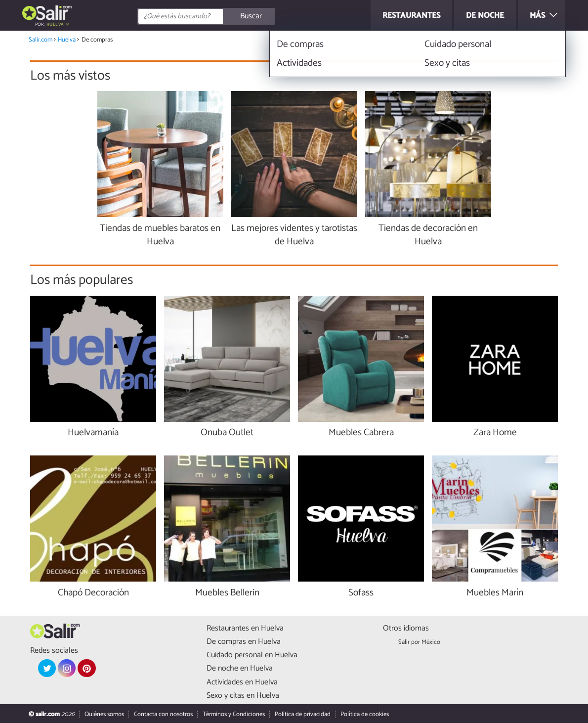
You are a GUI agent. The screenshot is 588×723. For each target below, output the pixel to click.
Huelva (55, 24)
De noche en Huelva (240, 668)
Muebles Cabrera (361, 433)
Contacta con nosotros (163, 714)
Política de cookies (365, 714)
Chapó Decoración (93, 593)
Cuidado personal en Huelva (252, 655)
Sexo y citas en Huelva (243, 696)
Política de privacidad (303, 714)
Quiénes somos (104, 714)
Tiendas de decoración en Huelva (428, 235)
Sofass (361, 593)
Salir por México (419, 642)
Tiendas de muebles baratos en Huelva (160, 235)
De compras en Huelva (244, 642)
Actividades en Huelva (242, 682)
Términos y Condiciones (234, 714)
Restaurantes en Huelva (245, 628)
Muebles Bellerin (227, 593)
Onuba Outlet (227, 433)
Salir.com (41, 40)
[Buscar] (251, 16)
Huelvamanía (93, 433)
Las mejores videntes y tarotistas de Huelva (294, 235)
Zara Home (495, 433)
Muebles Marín (495, 593)
